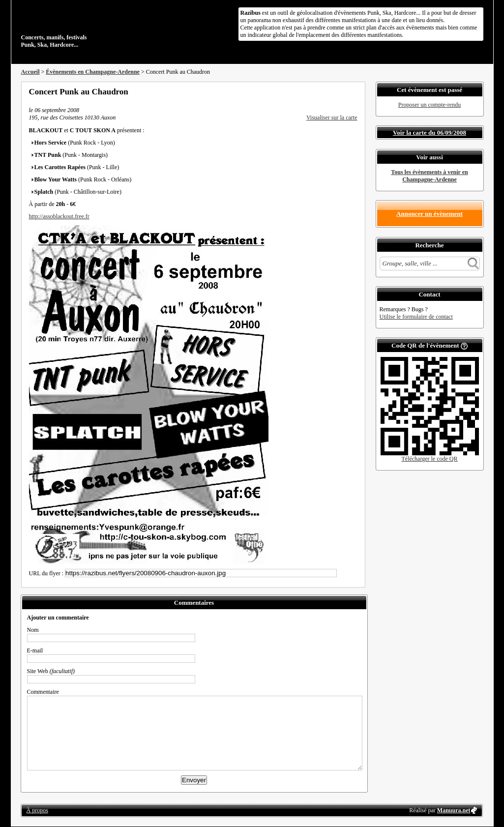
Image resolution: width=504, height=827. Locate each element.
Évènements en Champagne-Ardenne (93, 72)
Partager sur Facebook (314, 91)
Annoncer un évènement (430, 214)
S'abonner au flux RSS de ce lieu (354, 91)
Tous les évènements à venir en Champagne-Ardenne (429, 176)
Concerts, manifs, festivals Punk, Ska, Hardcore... (85, 27)
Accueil (30, 72)
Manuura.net (454, 810)
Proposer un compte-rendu (430, 105)
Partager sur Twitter (327, 91)
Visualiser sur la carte (332, 118)
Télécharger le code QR (429, 459)
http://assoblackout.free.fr (59, 216)
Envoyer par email (341, 91)
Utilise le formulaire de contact (416, 317)
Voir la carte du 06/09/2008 (430, 133)
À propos (37, 810)
